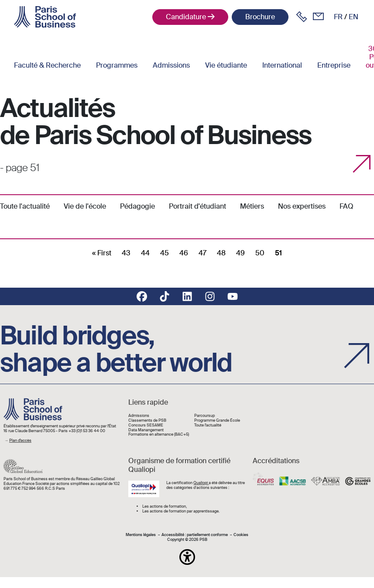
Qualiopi (201, 483)
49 (240, 253)
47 (202, 253)
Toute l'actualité (25, 206)
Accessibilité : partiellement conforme (195, 535)
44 (145, 253)
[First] (102, 253)
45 (165, 253)
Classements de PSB (147, 421)
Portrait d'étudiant (197, 206)
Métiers (252, 206)
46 (184, 253)
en (353, 17)
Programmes (117, 65)
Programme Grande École (217, 421)
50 (260, 253)
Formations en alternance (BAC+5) (159, 435)
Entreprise (334, 65)
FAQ (347, 206)
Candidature (186, 17)
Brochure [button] (260, 17)
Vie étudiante (226, 65)
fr (338, 17)
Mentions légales (141, 535)
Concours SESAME (146, 425)
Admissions (171, 65)
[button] (187, 557)
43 (126, 253)
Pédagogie (137, 206)
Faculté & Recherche (47, 65)
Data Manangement (146, 430)
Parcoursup (204, 416)
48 (221, 253)
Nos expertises (302, 206)
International (282, 65)
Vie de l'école (85, 206)
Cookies (241, 535)
